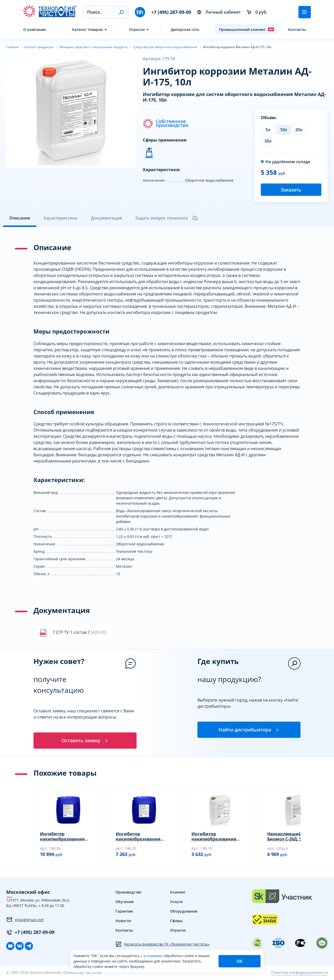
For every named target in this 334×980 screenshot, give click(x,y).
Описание (20, 218)
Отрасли (137, 29)
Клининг (178, 892)
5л (268, 130)
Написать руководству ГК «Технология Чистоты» (162, 944)
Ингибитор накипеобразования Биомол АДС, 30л (62, 837)
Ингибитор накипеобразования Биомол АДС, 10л (214, 837)
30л (268, 141)
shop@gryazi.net (25, 920)
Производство (128, 892)
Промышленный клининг (247, 29)
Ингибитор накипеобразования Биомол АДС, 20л (138, 837)
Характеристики (61, 218)
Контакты (297, 29)
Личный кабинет (219, 12)
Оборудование (184, 911)
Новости (123, 921)
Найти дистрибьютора (249, 730)
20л (299, 130)
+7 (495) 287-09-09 (171, 12)
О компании (34, 29)
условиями (154, 956)
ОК (240, 961)
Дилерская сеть (185, 29)
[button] (121, 12)
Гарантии (124, 911)
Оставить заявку (85, 741)
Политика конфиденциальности (299, 973)
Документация (106, 218)
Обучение (125, 902)
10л (283, 130)
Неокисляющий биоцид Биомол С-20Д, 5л (294, 837)
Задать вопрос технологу (167, 218)
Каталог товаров (87, 29)
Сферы (176, 921)
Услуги (176, 902)
